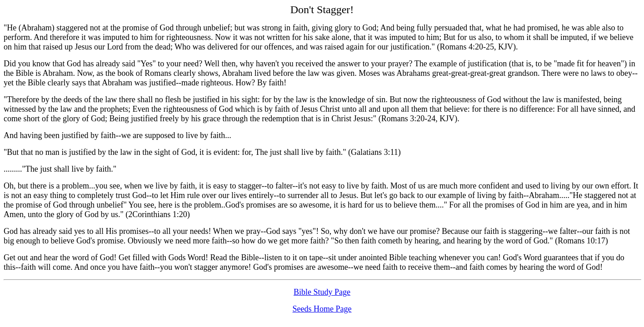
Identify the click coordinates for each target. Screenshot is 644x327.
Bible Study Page (322, 292)
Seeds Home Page (322, 309)
